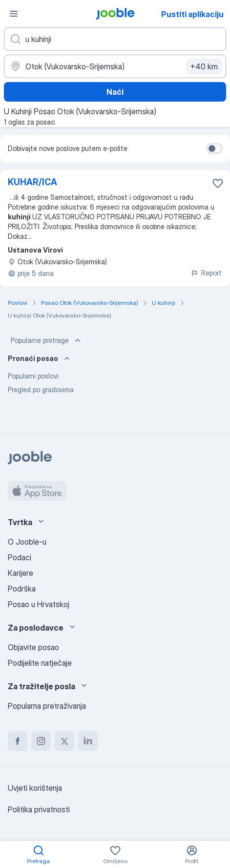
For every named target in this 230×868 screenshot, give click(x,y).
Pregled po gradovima (41, 390)
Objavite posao (33, 647)
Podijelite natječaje (40, 663)
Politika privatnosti (39, 809)
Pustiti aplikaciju (192, 14)
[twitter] (64, 741)
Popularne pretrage (47, 340)
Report (206, 273)
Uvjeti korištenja (35, 788)
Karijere (21, 573)
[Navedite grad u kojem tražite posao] (115, 66)
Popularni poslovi (33, 376)
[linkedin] (88, 741)
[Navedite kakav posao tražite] (115, 39)
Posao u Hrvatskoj (39, 604)
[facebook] (18, 741)
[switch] (214, 148)
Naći (115, 92)
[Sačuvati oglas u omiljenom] (218, 183)
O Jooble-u (27, 542)
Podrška (22, 589)
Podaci (20, 557)
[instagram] (41, 741)
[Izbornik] (14, 14)
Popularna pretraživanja (47, 706)
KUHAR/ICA (32, 182)
